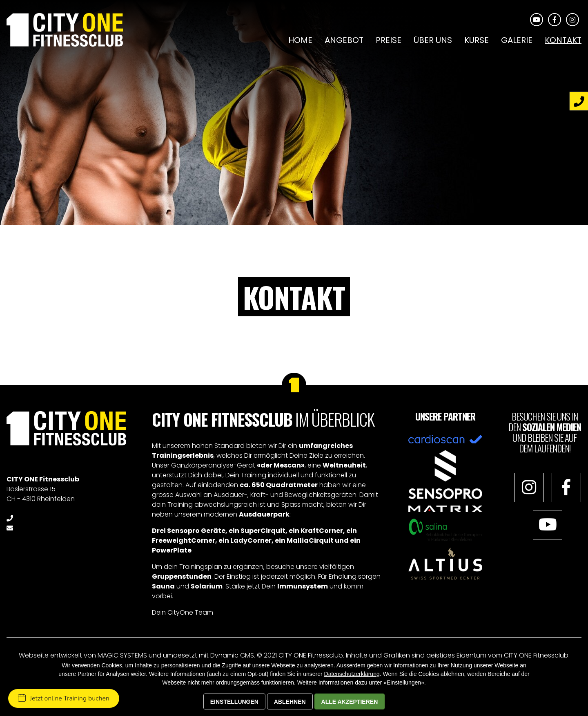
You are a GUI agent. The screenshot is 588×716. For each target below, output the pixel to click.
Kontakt (563, 40)
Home (300, 40)
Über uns (433, 40)
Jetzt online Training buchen (64, 698)
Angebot (344, 40)
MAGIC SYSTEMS (122, 655)
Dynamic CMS (232, 655)
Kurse (477, 40)
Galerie (517, 40)
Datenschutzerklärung (352, 674)
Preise (389, 40)
